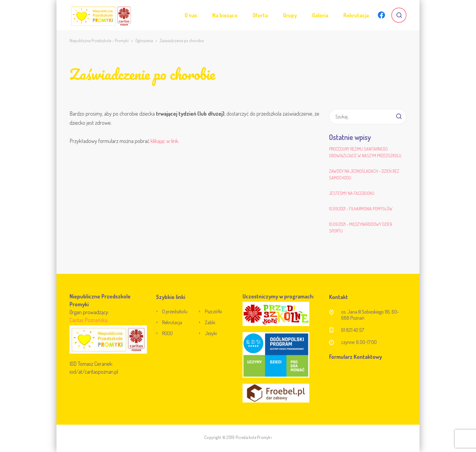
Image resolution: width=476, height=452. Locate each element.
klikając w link (164, 141)
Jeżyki (211, 333)
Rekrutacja (356, 15)
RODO (167, 333)
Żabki (210, 322)
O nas (191, 15)
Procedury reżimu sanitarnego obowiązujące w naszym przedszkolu (365, 152)
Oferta (260, 15)
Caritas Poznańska (88, 320)
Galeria (320, 15)
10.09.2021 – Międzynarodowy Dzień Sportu (361, 228)
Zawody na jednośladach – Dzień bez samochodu (364, 174)
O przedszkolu (175, 311)
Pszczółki (213, 311)
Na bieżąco (225, 15)
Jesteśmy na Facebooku (352, 193)
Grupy (290, 15)
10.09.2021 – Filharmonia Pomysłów (361, 209)
